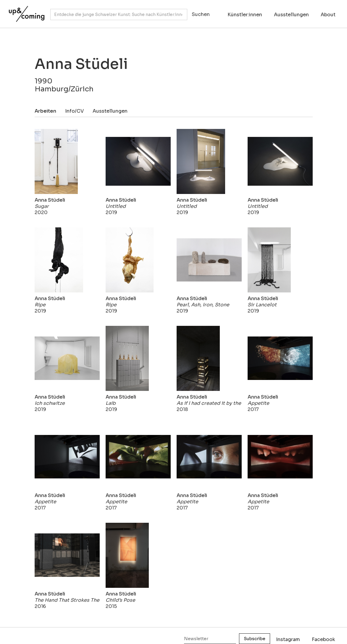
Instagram (288, 639)
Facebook (323, 639)
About (328, 15)
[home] (25, 11)
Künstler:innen (245, 15)
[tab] (50, 111)
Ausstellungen (291, 15)
